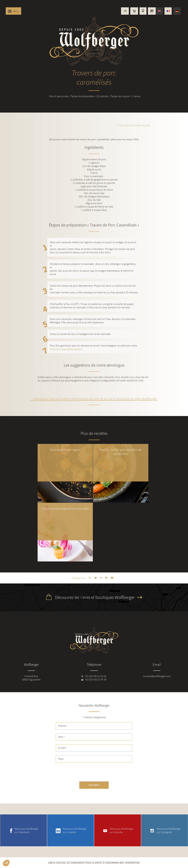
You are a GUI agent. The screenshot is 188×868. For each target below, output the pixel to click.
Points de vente (143, 11)
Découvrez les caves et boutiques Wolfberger (95, 597)
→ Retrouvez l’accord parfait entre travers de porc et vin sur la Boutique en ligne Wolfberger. (94, 399)
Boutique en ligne (134, 11)
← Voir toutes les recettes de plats (133, 125)
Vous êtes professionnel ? (152, 11)
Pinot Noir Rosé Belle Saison (65, 349)
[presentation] (94, 772)
